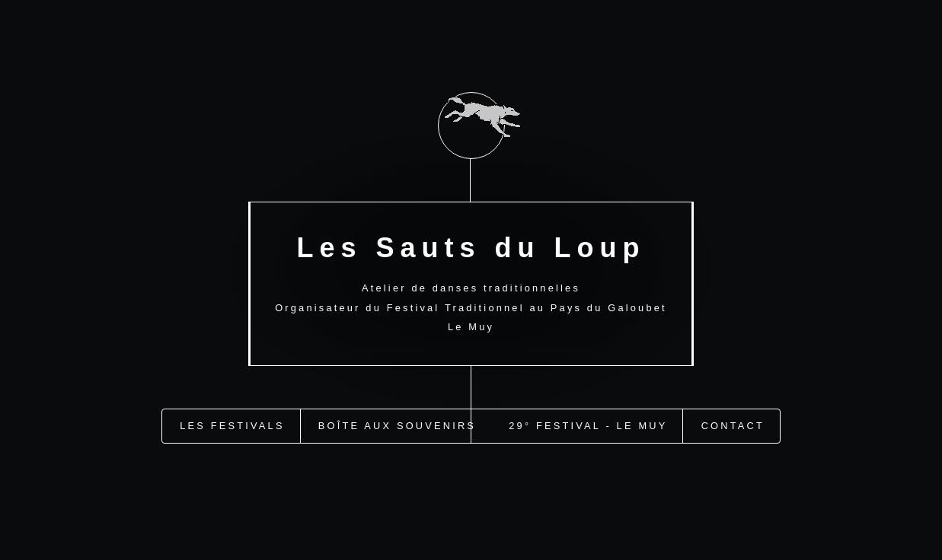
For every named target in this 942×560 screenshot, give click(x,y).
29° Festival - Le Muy (588, 424)
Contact (733, 424)
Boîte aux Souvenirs (397, 424)
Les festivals (232, 424)
